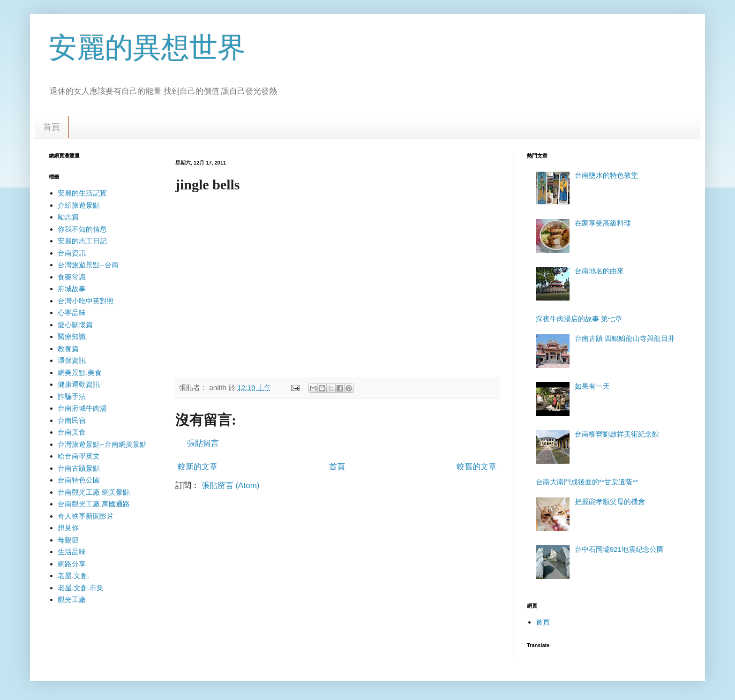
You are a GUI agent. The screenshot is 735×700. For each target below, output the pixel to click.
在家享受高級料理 (603, 223)
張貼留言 (203, 443)
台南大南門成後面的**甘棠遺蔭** (587, 482)
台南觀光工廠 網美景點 (94, 492)
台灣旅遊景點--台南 (88, 265)
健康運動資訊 (79, 384)
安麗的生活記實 (82, 193)
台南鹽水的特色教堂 (606, 175)
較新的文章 (198, 467)
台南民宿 (72, 420)
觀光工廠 (72, 599)
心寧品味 (72, 312)
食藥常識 (72, 277)
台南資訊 (72, 253)
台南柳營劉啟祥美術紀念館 (617, 434)
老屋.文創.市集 (81, 588)
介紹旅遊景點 (79, 205)
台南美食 (72, 432)
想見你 (68, 528)
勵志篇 (68, 217)
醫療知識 (72, 336)
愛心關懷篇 (75, 325)
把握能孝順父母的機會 (610, 501)
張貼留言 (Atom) (231, 485)
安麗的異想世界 (147, 48)
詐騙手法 (72, 396)
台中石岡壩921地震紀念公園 (619, 549)
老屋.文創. (74, 576)
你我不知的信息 (82, 229)
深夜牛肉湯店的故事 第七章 (579, 319)
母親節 (68, 540)
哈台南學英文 (79, 456)
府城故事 (72, 289)
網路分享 (72, 564)
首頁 (52, 127)
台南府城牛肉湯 (82, 408)
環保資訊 (72, 360)
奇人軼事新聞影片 (86, 516)
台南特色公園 (79, 480)
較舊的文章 (476, 467)
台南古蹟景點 (79, 468)
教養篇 (68, 349)
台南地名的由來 (599, 271)
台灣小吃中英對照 (86, 301)
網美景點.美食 (80, 373)
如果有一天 (592, 386)
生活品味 (72, 552)
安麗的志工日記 (82, 241)
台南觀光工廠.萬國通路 (94, 504)
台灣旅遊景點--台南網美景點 (102, 444)
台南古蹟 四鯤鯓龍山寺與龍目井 (625, 338)
